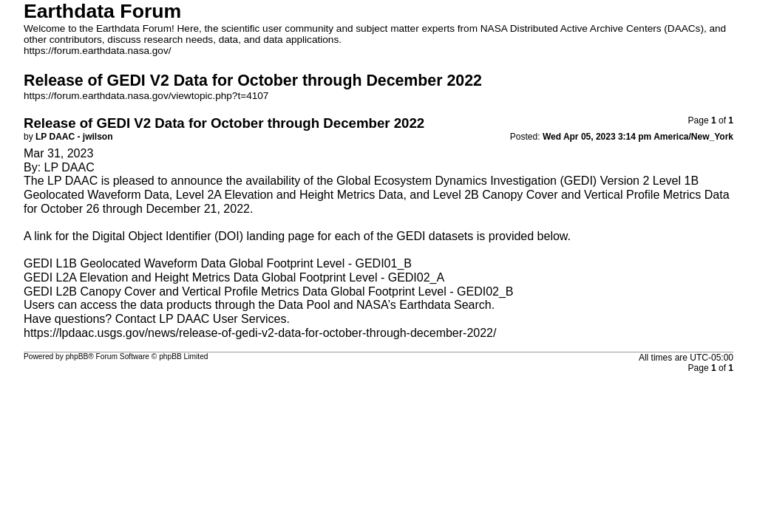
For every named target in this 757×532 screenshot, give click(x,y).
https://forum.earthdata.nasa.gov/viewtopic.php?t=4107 (146, 96)
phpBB (77, 357)
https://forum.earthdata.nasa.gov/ (98, 51)
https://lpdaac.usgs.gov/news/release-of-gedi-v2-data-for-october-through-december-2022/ (260, 333)
